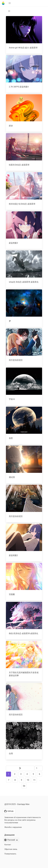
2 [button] (15, 774)
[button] (10, 3)
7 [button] (9, 780)
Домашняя (10, 835)
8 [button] (15, 780)
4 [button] (27, 774)
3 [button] (21, 774)
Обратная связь (11, 849)
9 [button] (22, 780)
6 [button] (39, 774)
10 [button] (28, 780)
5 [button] (33, 774)
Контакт (8, 845)
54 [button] (24, 786)
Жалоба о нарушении (13, 827)
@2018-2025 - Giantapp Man (17, 804)
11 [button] (34, 780)
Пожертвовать (10, 854)
